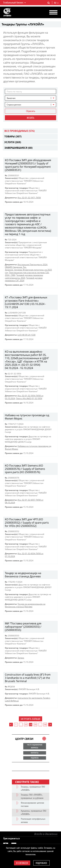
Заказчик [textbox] (11, 98)
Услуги (13, 142)
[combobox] (30, 98)
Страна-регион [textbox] (14, 105)
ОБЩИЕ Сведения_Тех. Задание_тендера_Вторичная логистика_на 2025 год (28, 270)
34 (31, 724)
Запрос (21, 658)
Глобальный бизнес (14, 3)
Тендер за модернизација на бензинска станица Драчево (25, 605)
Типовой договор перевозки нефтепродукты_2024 (24, 276)
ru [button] (56, 3)
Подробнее (41, 863)
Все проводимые (20, 131)
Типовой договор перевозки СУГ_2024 (24, 279)
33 (26, 724)
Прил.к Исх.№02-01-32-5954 (29, 398)
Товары (13, 136)
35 (35, 724)
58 (45, 724)
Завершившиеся (18, 148)
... (21, 724)
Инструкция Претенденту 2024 (32, 264)
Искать (31, 118)
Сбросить (31, 111)
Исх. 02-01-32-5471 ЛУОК (29, 198)
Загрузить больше (30, 719)
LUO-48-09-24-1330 (27, 335)
